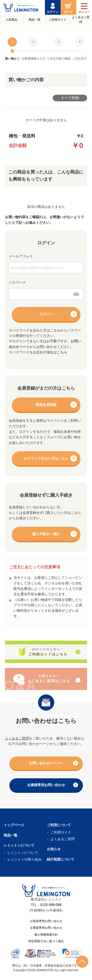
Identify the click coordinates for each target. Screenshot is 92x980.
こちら (55, 330)
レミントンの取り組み (25, 859)
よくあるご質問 (81, 20)
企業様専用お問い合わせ (53, 785)
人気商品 (12, 20)
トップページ (14, 825)
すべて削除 (70, 98)
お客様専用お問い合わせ (46, 921)
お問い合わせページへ (53, 763)
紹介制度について (61, 859)
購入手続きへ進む (46, 534)
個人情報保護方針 (46, 935)
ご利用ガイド (58, 20)
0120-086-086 (51, 905)
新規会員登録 (46, 405)
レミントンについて (23, 853)
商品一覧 (35, 20)
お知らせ (54, 849)
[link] (72, 954)
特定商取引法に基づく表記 (46, 941)
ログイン (46, 314)
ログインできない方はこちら (46, 458)
